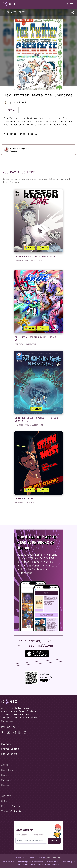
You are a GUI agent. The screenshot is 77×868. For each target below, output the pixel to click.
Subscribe (54, 841)
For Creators (9, 754)
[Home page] (9, 4)
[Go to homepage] (9, 4)
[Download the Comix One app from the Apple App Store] (37, 654)
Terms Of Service (12, 811)
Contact (6, 780)
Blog (4, 775)
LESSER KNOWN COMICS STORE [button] (28, 260)
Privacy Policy (11, 806)
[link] (38, 221)
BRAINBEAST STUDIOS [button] (24, 502)
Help (4, 801)
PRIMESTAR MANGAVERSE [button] (26, 344)
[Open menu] (72, 4)
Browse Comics (10, 749)
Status (5, 785)
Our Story (7, 770)
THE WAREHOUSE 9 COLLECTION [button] (29, 425)
